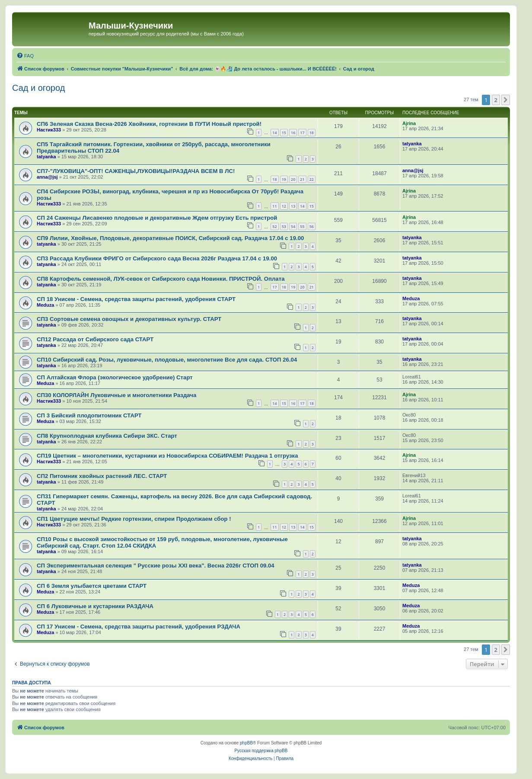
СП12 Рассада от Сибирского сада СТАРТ (95, 339)
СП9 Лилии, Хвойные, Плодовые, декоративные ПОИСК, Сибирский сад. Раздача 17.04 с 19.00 (170, 238)
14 (274, 133)
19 (284, 179)
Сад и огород (38, 88)
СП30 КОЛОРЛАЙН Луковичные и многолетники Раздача (116, 395)
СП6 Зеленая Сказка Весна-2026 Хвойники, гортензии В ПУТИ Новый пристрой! (149, 124)
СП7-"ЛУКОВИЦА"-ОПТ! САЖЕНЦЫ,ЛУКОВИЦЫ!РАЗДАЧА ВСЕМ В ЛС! (136, 171)
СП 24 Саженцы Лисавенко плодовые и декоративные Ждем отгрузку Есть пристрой (157, 218)
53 (284, 226)
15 (284, 133)
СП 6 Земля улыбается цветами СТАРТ (92, 586)
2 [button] (496, 100)
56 (312, 226)
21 (302, 179)
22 (312, 179)
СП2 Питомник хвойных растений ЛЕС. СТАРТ (102, 476)
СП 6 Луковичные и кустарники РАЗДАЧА (95, 606)
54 (293, 226)
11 (274, 206)
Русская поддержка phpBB (261, 751)
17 (302, 133)
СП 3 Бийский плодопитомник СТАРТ (89, 415)
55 (302, 226)
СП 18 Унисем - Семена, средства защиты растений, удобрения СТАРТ (136, 299)
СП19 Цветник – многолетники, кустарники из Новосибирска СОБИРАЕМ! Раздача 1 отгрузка (167, 456)
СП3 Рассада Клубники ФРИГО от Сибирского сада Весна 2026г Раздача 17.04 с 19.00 (157, 258)
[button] (506, 100)
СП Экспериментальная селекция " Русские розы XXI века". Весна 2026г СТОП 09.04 (156, 566)
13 (293, 206)
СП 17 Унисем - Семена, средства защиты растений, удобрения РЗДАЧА (139, 627)
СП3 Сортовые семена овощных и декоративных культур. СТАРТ (129, 319)
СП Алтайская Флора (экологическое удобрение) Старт (115, 377)
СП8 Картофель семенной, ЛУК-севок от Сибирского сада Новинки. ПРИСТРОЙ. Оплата (161, 279)
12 (284, 206)
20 (293, 179)
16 (293, 133)
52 (274, 226)
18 (312, 133)
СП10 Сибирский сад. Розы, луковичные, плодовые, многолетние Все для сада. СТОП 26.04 (167, 360)
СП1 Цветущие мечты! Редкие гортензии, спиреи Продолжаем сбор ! (134, 519)
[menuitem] (25, 56)
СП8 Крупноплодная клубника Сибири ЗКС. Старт (107, 436)
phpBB (246, 743)
